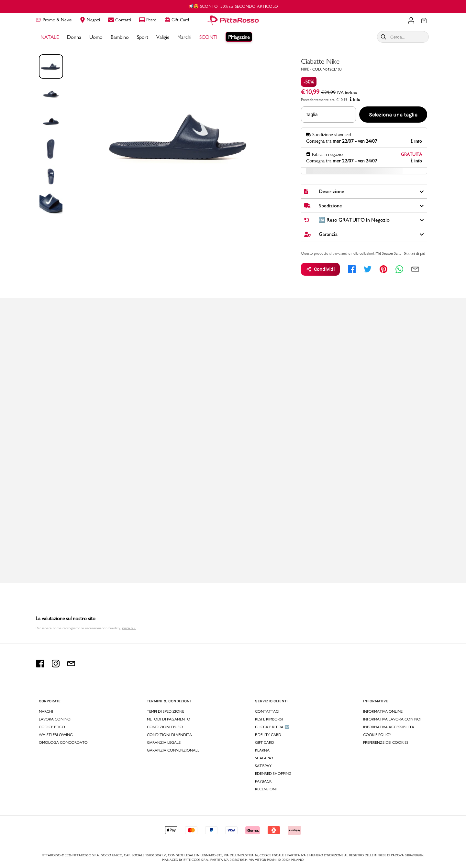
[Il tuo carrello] (424, 21)
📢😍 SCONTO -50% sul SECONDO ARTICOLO (233, 6)
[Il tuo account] (411, 20)
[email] (415, 269)
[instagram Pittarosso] (56, 666)
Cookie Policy (377, 735)
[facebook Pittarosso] (40, 666)
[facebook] (352, 269)
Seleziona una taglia (393, 115)
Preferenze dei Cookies (386, 742)
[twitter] (368, 269)
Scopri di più (415, 254)
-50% (309, 82)
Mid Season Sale (388, 253)
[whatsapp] (399, 269)
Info (355, 99)
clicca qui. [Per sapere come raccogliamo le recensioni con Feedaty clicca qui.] (129, 628)
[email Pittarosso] (71, 666)
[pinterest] (383, 269)
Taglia (312, 115)
